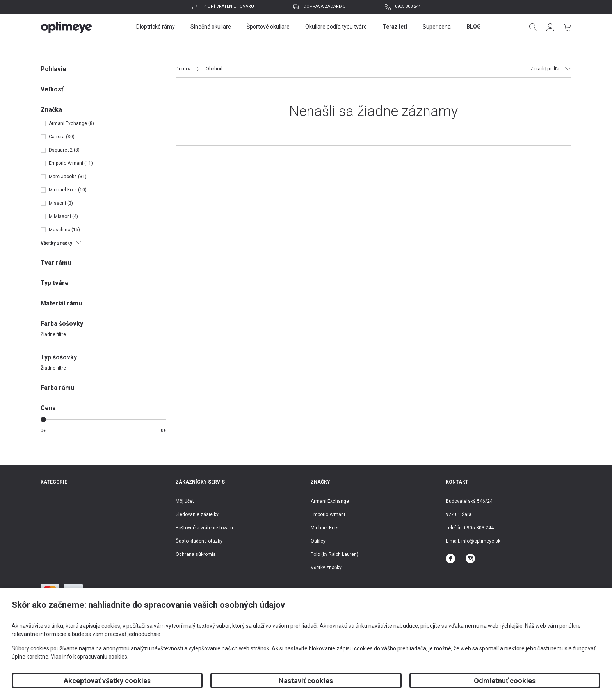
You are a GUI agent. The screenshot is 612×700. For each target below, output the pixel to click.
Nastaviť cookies (306, 681)
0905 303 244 (408, 6)
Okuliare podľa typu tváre (336, 27)
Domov (183, 69)
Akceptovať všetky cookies (107, 681)
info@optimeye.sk (481, 541)
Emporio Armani (328, 514)
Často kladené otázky (199, 541)
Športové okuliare (268, 27)
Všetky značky (326, 568)
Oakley (318, 541)
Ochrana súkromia (196, 554)
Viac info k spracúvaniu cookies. (90, 657)
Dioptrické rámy (156, 27)
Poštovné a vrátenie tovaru (204, 528)
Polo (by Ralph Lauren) (334, 554)
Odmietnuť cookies (505, 681)
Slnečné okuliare (211, 27)
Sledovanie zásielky (197, 514)
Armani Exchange (330, 501)
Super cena (437, 27)
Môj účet (185, 501)
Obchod (214, 69)
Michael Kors (325, 528)
